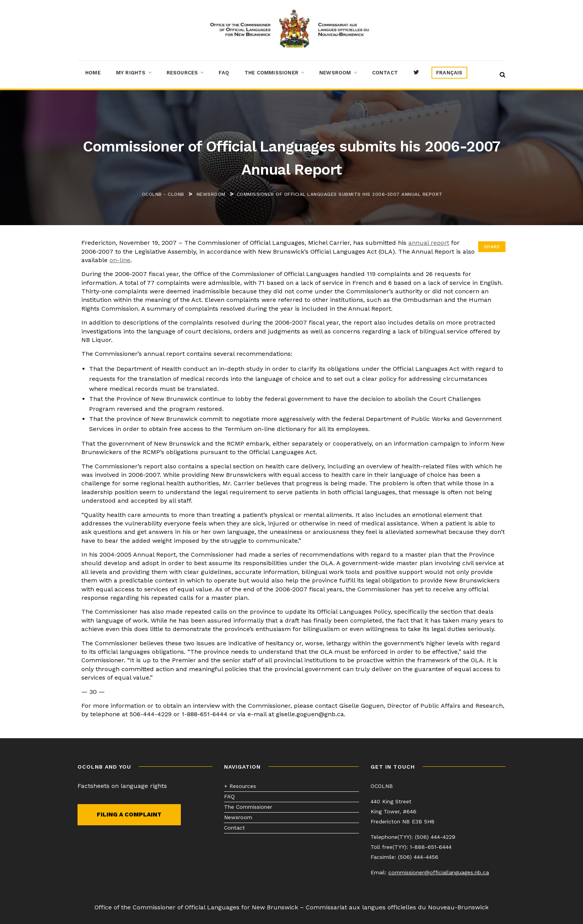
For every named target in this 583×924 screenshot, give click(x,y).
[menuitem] (449, 73)
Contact (385, 73)
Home (93, 73)
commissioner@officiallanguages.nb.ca (439, 872)
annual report (429, 243)
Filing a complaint (129, 815)
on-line (120, 260)
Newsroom (338, 73)
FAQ (224, 73)
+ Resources (240, 786)
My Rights (134, 73)
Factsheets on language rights (122, 786)
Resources (185, 73)
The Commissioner (274, 73)
